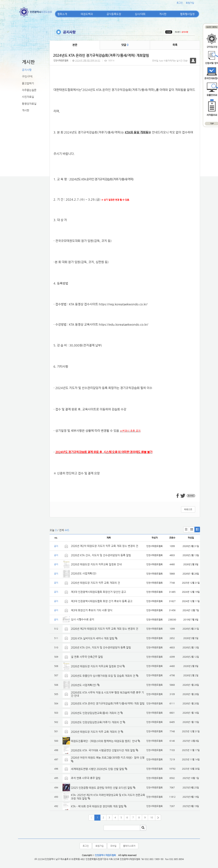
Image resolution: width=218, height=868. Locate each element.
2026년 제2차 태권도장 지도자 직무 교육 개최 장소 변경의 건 (105, 546)
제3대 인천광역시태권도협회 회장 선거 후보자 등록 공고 (102, 601)
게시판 (163, 14)
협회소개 (62, 14)
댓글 (125, 45)
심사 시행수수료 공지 (83, 619)
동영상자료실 (29, 104)
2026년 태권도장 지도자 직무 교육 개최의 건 (95, 583)
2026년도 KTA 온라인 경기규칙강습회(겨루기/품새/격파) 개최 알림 (108, 703)
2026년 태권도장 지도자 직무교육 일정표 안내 (96, 564)
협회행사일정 (187, 14)
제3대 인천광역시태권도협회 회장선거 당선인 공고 (99, 592)
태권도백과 (87, 14)
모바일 (113, 846)
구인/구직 (27, 76)
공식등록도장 (114, 14)
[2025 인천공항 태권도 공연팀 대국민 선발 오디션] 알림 (102, 788)
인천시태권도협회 (61, 61)
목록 (175, 45)
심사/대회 (140, 14)
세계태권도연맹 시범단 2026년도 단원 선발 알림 (97, 769)
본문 (75, 45)
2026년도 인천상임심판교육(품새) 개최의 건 (95, 713)
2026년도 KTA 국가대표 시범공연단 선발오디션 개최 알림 (103, 750)
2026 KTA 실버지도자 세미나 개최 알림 (93, 638)
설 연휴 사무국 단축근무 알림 (87, 657)
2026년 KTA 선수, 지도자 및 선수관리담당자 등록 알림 (101, 555)
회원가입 (190, 3)
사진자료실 (28, 97)
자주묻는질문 (29, 90)
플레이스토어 (129, 846)
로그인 (180, 3)
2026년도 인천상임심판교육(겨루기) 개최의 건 (96, 722)
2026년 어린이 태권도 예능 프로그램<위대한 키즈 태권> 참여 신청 (108, 758)
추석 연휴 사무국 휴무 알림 (86, 778)
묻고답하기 (28, 83)
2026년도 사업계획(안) (84, 573)
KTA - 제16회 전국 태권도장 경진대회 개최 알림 (97, 806)
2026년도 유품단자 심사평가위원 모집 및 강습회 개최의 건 (103, 676)
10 (152, 817)
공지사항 (27, 70)
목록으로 (188, 509)
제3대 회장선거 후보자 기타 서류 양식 (92, 610)
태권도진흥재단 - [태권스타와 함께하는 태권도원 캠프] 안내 (104, 741)
